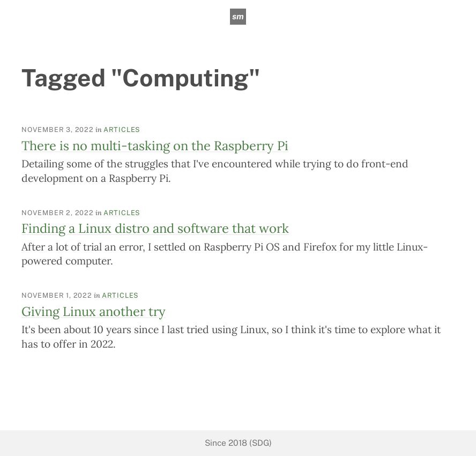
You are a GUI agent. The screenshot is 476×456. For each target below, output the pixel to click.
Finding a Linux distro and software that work (155, 228)
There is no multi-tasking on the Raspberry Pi (155, 145)
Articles (122, 130)
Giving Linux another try (94, 311)
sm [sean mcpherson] (238, 16)
